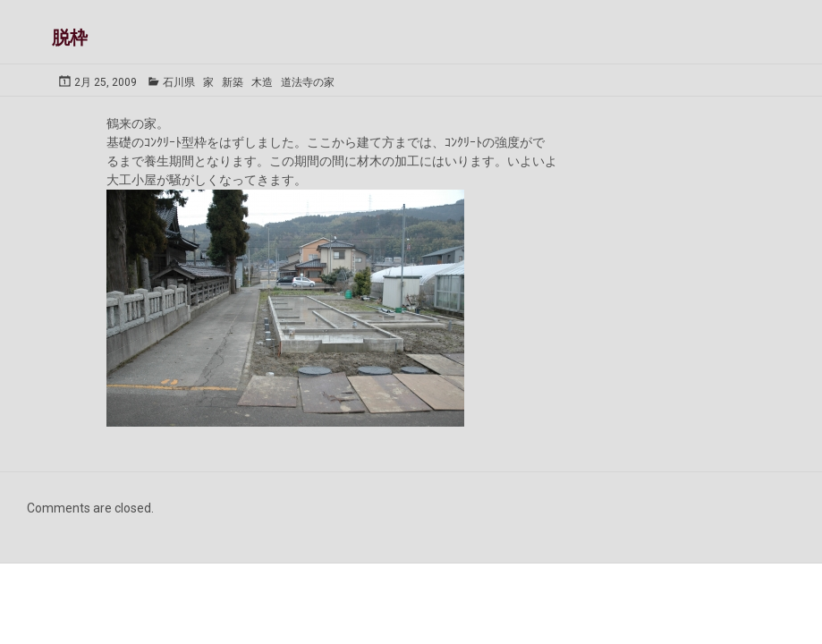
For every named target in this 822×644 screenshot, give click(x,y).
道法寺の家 (308, 82)
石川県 (179, 82)
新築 (233, 82)
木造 (262, 82)
